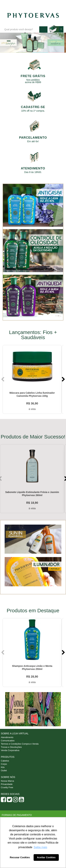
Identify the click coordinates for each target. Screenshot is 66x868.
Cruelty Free (7, 787)
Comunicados (8, 741)
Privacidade (7, 784)
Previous (3, 379)
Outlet (4, 770)
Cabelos (5, 761)
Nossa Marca (7, 781)
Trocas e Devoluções (11, 747)
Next (63, 379)
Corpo (4, 764)
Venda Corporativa (10, 750)
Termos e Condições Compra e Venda (20, 744)
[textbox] (21, 29)
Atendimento (36, 4)
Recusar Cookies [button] (20, 857)
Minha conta (54, 4)
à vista (32, 409)
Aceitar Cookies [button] (46, 857)
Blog (21, 4)
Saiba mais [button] (40, 847)
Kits (3, 767)
